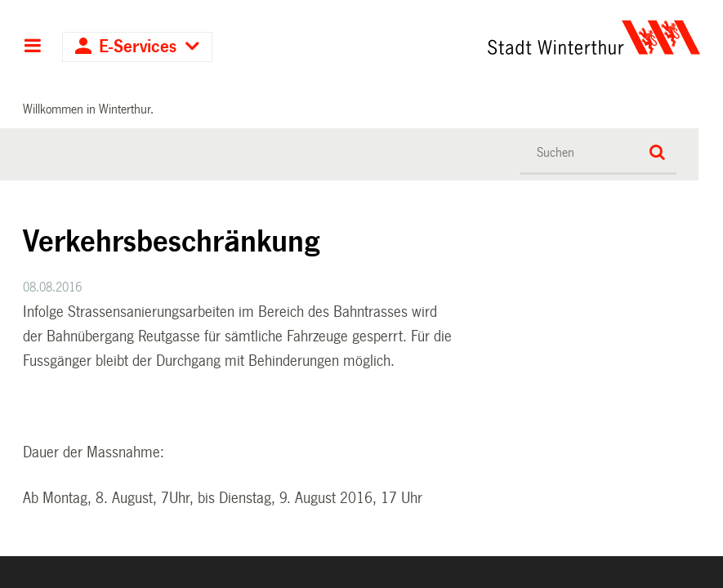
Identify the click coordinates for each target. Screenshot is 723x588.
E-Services (138, 47)
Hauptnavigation (32, 47)
